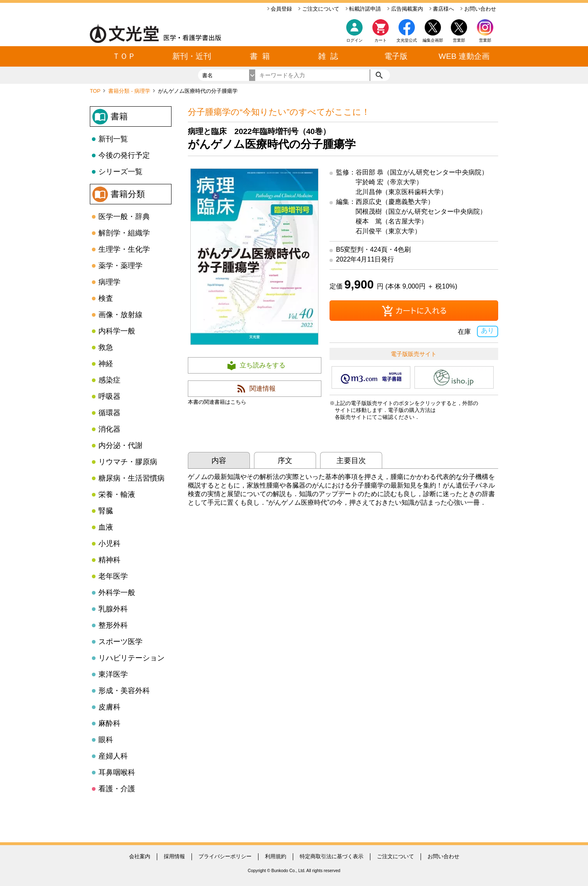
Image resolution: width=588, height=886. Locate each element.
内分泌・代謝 (120, 445)
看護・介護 (117, 789)
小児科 (109, 544)
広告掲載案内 (405, 9)
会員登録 (280, 9)
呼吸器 (109, 396)
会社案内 (140, 856)
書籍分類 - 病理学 (130, 91)
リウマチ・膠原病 (128, 462)
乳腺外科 (113, 609)
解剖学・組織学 (124, 233)
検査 (106, 298)
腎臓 (106, 511)
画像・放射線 (120, 315)
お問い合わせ (478, 9)
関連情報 (263, 388)
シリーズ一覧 (120, 172)
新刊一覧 (113, 139)
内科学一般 (117, 331)
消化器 (109, 429)
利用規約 (276, 856)
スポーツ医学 (120, 642)
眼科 (106, 740)
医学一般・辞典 (124, 217)
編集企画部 (433, 40)
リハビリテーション (131, 658)
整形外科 (113, 625)
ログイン (354, 40)
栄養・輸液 (117, 494)
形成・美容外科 (124, 691)
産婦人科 (113, 756)
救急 (106, 347)
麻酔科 (109, 723)
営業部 (485, 40)
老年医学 (113, 576)
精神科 (109, 560)
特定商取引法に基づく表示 (332, 856)
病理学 (109, 282)
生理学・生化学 (124, 249)
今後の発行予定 (124, 155)
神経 (106, 364)
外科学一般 (117, 593)
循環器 (109, 413)
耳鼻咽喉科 (117, 772)
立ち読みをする (263, 365)
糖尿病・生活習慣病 (131, 478)
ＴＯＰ (124, 56)
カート (381, 33)
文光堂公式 (407, 40)
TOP (96, 91)
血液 (106, 527)
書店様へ (442, 9)
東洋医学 (113, 674)
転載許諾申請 (363, 9)
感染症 (109, 380)
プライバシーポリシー (225, 856)
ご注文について (319, 9)
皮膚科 (109, 707)
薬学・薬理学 (120, 266)
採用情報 (174, 856)
